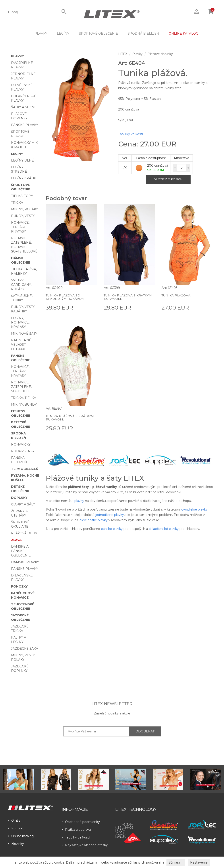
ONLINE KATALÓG (183, 34)
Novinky (16, 844)
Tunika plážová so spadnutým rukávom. (66, 297)
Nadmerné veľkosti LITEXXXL (21, 345)
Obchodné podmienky (81, 822)
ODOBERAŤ (145, 731)
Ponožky (19, 586)
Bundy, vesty (23, 216)
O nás (14, 821)
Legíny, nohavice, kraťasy (20, 322)
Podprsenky (23, 451)
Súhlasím (176, 862)
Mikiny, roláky (24, 209)
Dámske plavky (25, 562)
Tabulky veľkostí (130, 134)
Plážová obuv (24, 533)
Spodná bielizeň (143, 34)
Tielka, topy (22, 196)
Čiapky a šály (23, 504)
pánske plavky (112, 529)
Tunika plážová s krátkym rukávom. (128, 297)
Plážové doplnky (160, 54)
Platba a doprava (76, 830)
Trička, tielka (24, 398)
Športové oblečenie (98, 34)
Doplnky (19, 498)
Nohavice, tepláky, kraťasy (20, 227)
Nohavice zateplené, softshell (21, 387)
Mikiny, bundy (24, 404)
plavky (79, 501)
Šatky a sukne (24, 107)
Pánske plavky (25, 125)
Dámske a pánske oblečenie (21, 551)
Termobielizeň (25, 469)
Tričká (17, 203)
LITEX (123, 54)
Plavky (41, 34)
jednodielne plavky (110, 515)
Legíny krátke (24, 178)
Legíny (63, 34)
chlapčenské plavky (164, 529)
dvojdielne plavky (194, 509)
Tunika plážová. (176, 295)
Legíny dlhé (22, 160)
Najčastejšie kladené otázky (85, 845)
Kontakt (16, 828)
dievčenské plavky (94, 520)
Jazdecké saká (25, 649)
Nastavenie (199, 862)
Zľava (16, 540)
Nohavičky (21, 444)
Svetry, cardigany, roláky (21, 285)
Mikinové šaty (24, 333)
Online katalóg (21, 836)
